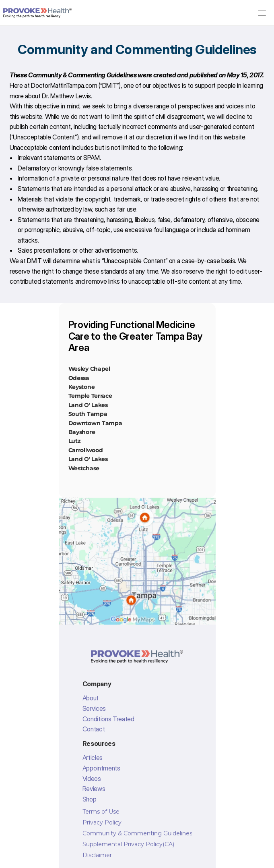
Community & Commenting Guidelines (137, 833)
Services (94, 708)
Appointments (101, 768)
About (91, 698)
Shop (90, 799)
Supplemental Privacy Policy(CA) (128, 844)
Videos (92, 779)
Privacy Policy (102, 822)
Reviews (94, 789)
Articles (93, 758)
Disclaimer (97, 855)
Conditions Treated (108, 719)
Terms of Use (101, 812)
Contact (94, 729)
